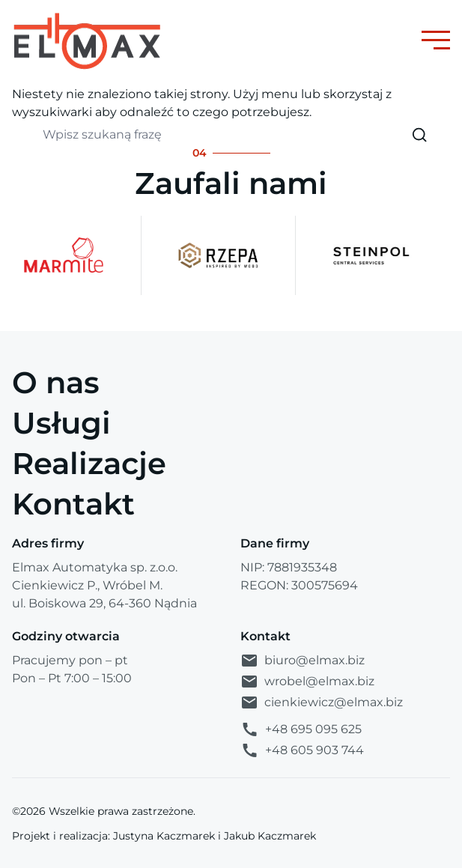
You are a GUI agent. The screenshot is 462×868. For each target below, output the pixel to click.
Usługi (61, 423)
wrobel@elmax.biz (307, 682)
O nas (56, 382)
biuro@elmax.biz (303, 661)
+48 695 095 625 (301, 729)
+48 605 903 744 (302, 750)
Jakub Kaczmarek (270, 836)
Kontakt (73, 504)
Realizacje (89, 463)
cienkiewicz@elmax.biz (322, 702)
